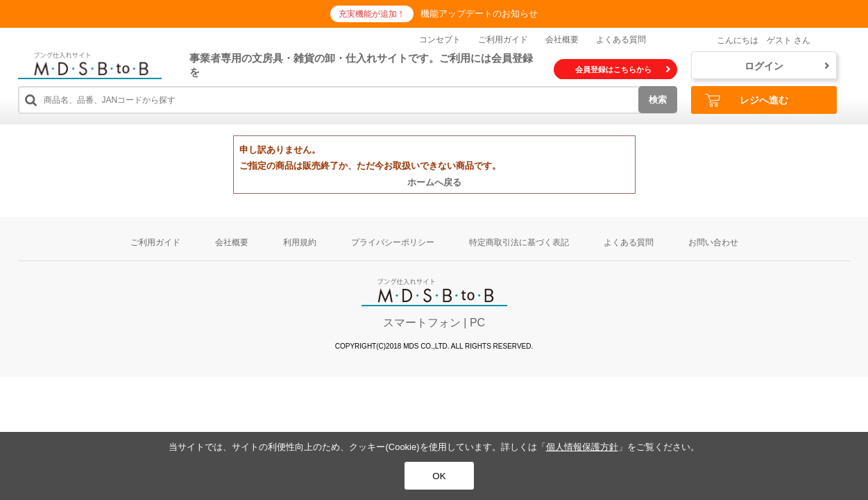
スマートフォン (422, 323)
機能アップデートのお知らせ (479, 14)
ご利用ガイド (503, 40)
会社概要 (562, 40)
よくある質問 (621, 40)
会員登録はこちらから (623, 69)
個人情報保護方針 (582, 447)
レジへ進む (747, 100)
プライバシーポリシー (393, 242)
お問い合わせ (713, 242)
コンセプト (440, 40)
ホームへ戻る (434, 182)
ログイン (787, 66)
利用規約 (300, 242)
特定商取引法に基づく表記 (519, 242)
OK (439, 476)
